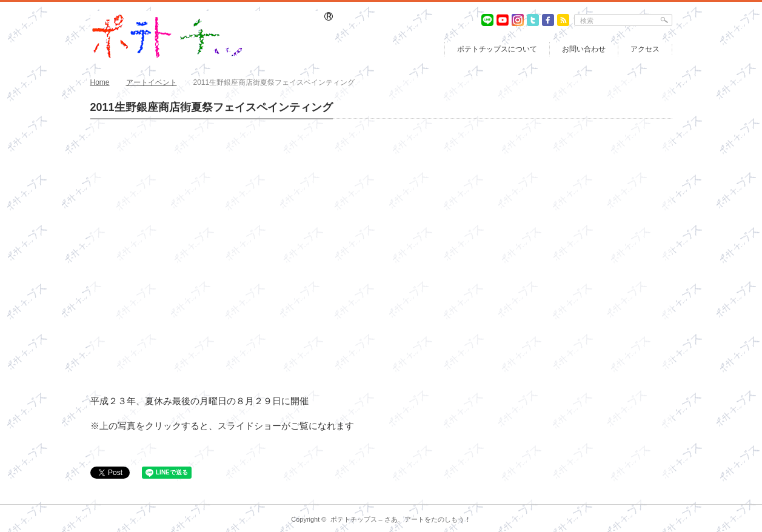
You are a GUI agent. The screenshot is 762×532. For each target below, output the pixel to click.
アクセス (645, 49)
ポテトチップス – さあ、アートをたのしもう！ (401, 519)
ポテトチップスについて (497, 49)
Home (100, 82)
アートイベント (152, 82)
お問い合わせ (584, 49)
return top (663, 495)
